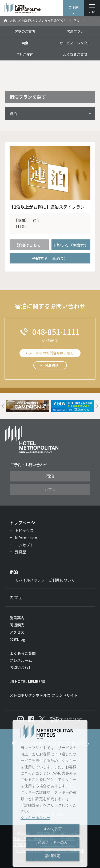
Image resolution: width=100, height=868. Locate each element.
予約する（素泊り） (50, 258)
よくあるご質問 (75, 54)
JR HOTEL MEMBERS (27, 681)
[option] (28, 406)
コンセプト (24, 545)
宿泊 (77, 20)
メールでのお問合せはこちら (51, 353)
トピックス (24, 530)
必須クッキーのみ (53, 842)
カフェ (50, 490)
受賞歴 (21, 552)
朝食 (25, 43)
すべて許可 (53, 829)
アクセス (17, 632)
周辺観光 (17, 625)
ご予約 (73, 7)
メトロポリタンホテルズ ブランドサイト (44, 695)
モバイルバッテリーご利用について (45, 580)
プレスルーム (21, 660)
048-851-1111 (56, 332)
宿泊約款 (51, 365)
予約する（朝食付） (71, 245)
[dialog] (50, 793)
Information (26, 538)
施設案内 (17, 618)
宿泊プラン (75, 31)
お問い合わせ (21, 667)
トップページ (22, 522)
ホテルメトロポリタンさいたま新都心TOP (37, 20)
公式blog (17, 639)
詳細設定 (53, 856)
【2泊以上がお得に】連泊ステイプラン (47, 207)
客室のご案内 (25, 31)
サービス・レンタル (75, 43)
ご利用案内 (25, 54)
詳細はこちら (29, 245)
